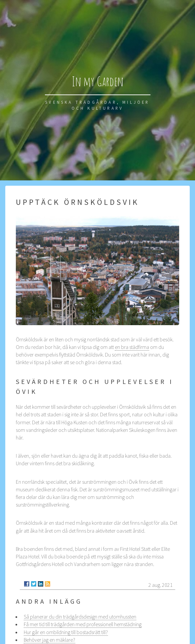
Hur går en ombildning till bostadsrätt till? (66, 632)
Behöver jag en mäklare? (49, 640)
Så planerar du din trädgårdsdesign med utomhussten (80, 617)
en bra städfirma (132, 347)
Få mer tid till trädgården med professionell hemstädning (83, 624)
